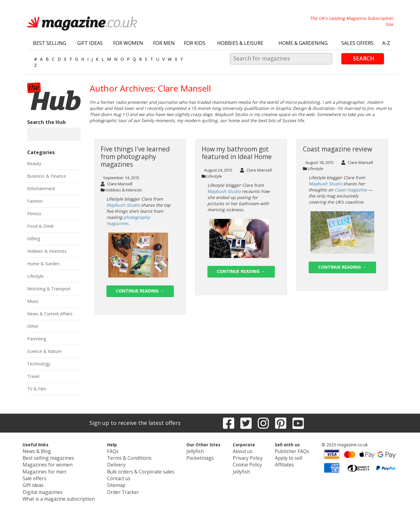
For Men (164, 43)
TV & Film (37, 389)
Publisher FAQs (282, 451)
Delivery (118, 463)
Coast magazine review (337, 149)
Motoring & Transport (49, 289)
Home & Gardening (303, 43)
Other (33, 326)
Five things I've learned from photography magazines (135, 157)
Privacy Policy (242, 457)
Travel (33, 376)
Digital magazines (52, 487)
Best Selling (50, 43)
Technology (39, 364)
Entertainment (41, 189)
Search (364, 58)
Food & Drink (40, 226)
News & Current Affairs (50, 314)
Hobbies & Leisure (240, 43)
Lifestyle (214, 176)
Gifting (34, 239)
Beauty (34, 163)
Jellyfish (189, 451)
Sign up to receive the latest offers (135, 423)
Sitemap (118, 481)
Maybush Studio (123, 205)
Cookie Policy (242, 463)
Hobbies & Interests (124, 190)
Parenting (37, 339)
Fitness (34, 214)
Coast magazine (351, 190)
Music (33, 301)
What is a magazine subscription (66, 493)
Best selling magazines (57, 457)
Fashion (35, 201)
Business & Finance (47, 176)
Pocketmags (194, 457)
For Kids (195, 43)
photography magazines (128, 220)
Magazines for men (53, 469)
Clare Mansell (117, 184)
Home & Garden (43, 264)
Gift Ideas (90, 43)
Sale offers (45, 475)
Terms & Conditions (130, 457)
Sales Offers (357, 43)
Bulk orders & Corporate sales (140, 469)
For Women (128, 43)
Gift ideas (43, 481)
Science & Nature (44, 351)
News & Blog (47, 451)
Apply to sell (279, 457)
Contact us (121, 475)
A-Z (386, 43)
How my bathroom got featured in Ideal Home (237, 153)
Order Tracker (124, 487)
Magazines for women (56, 463)
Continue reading (140, 291)
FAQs (115, 451)
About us (237, 451)
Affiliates (276, 463)
